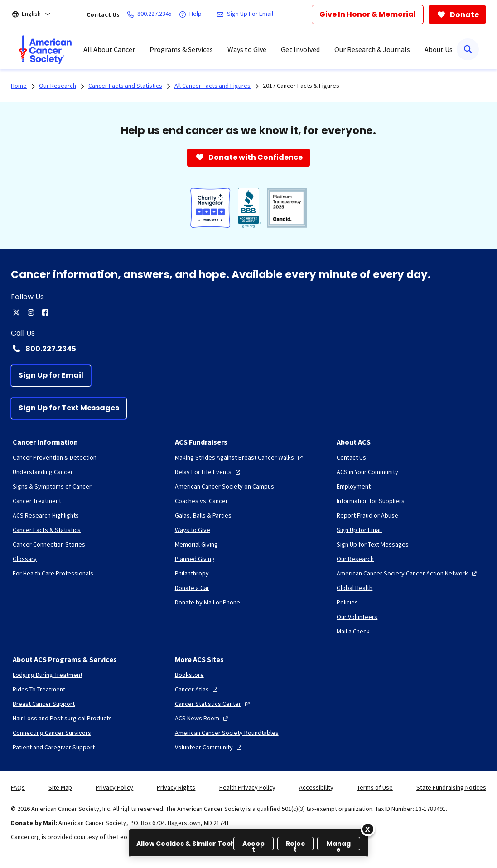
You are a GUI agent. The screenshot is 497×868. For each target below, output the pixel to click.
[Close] (368, 829)
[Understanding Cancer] (43, 472)
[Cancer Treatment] (37, 501)
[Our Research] (355, 559)
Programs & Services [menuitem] (181, 49)
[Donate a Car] (192, 588)
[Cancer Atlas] (197, 689)
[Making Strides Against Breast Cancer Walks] (240, 457)
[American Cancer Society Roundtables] (227, 733)
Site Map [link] (60, 787)
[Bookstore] (189, 675)
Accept (253, 845)
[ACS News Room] (203, 718)
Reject (296, 845)
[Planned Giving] (195, 559)
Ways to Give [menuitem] (247, 49)
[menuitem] (45, 49)
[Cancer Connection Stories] (49, 544)
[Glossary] (25, 559)
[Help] (192, 14)
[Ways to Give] (193, 530)
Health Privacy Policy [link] (247, 787)
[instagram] (31, 312)
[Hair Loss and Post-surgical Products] (62, 718)
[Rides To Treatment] (39, 689)
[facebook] (45, 312)
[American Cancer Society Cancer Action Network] (408, 573)
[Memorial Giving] (196, 544)
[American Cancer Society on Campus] (224, 486)
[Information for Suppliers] (371, 501)
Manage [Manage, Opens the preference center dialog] (339, 845)
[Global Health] (355, 588)
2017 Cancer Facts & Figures (301, 86)
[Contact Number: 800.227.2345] (248, 349)
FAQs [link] (18, 787)
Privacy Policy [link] (114, 787)
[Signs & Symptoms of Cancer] (52, 486)
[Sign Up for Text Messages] (69, 408)
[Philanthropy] (192, 573)
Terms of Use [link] (375, 787)
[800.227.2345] (151, 14)
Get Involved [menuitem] (300, 49)
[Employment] (354, 486)
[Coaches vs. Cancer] (201, 501)
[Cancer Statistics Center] (213, 704)
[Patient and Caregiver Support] (54, 747)
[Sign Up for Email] (51, 376)
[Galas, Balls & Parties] (203, 515)
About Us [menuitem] (439, 49)
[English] (37, 14)
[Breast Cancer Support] (44, 704)
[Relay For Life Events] (209, 472)
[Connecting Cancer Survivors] (52, 733)
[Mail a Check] (353, 631)
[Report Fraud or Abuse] (367, 515)
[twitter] (16, 312)
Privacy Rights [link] (176, 787)
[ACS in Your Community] (367, 472)
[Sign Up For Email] (247, 14)
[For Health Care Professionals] (53, 573)
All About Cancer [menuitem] (109, 49)
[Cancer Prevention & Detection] (55, 457)
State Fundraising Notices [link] (451, 787)
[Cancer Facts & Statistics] (47, 530)
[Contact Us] (351, 457)
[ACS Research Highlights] (46, 515)
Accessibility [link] (316, 787)
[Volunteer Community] (209, 747)
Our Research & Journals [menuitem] (372, 49)
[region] (248, 843)
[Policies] (347, 602)
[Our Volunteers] (357, 617)
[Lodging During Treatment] (48, 675)
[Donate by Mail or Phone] (207, 602)
